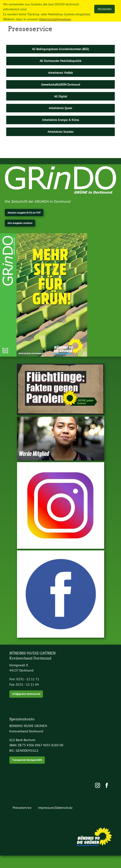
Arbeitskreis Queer (60, 108)
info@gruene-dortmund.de (26, 694)
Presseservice (22, 808)
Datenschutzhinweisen (55, 19)
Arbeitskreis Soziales (60, 132)
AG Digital (61, 96)
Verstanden (105, 9)
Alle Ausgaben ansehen (20, 223)
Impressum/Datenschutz (55, 808)
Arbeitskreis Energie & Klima (60, 120)
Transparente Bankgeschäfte (27, 760)
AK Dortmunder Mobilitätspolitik (60, 61)
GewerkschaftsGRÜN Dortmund (61, 85)
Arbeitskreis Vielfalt (60, 73)
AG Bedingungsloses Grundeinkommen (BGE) (60, 49)
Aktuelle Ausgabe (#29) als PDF (24, 213)
